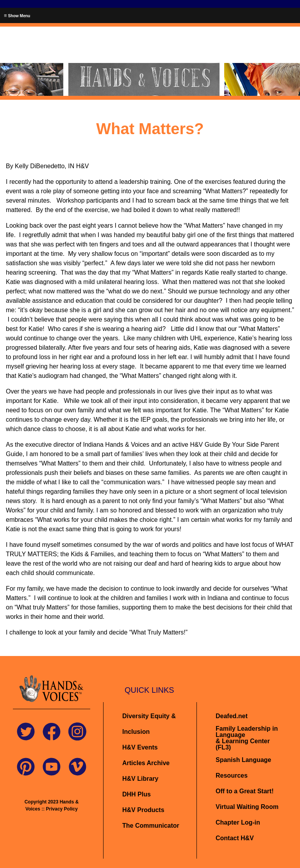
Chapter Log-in (238, 822)
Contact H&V (235, 838)
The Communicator (151, 826)
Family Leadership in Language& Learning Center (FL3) (247, 738)
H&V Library (140, 779)
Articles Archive (146, 763)
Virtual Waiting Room (247, 807)
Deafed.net (232, 716)
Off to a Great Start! (245, 791)
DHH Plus (137, 794)
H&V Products (143, 810)
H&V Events (140, 747)
